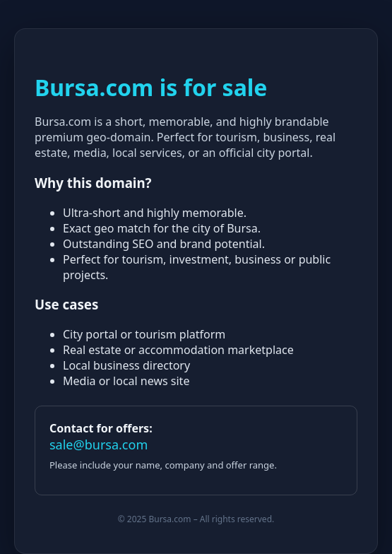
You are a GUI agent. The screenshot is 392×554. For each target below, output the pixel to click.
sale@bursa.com (99, 444)
